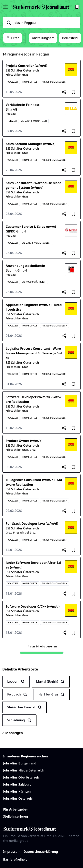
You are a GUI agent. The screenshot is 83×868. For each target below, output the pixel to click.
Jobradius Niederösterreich (24, 770)
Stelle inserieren (16, 816)
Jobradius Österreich (19, 798)
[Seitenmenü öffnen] (5, 7)
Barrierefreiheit (15, 859)
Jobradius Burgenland (20, 763)
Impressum (12, 852)
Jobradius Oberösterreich (22, 777)
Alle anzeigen (13, 733)
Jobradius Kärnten (17, 791)
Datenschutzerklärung (41, 852)
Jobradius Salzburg (17, 784)
